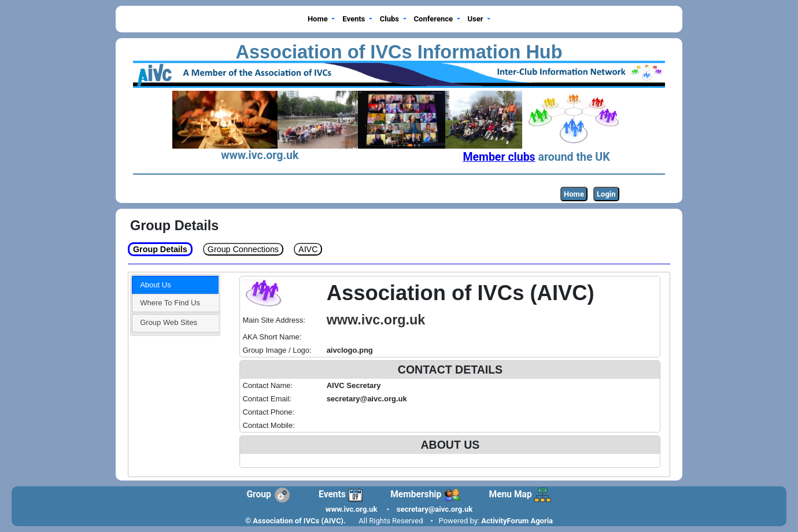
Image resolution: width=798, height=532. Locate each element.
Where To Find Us (170, 303)
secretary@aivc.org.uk (435, 509)
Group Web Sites (169, 322)
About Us (155, 285)
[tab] (175, 285)
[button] (321, 19)
